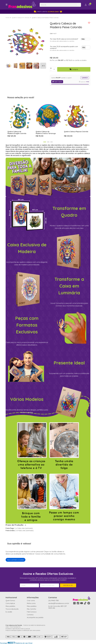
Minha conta (31, 603)
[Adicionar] (51, 68)
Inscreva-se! (68, 585)
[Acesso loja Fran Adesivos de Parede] (86, 5)
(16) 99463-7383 (53, 601)
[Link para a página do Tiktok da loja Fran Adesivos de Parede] (85, 603)
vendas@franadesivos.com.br (59, 603)
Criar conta (31, 601)
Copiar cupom (57, 82)
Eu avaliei (9, 612)
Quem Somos (10, 601)
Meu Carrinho (31, 609)
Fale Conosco (32, 612)
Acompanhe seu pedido (35, 617)
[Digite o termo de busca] (58, 5)
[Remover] (51, 70)
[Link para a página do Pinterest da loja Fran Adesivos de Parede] (89, 603)
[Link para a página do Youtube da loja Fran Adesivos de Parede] (82, 603)
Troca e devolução (12, 609)
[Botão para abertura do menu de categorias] (7, 5)
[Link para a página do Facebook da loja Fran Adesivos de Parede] (78, 603)
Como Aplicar (10, 603)
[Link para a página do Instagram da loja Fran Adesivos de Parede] (74, 603)
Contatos (30, 615)
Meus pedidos (10, 606)
